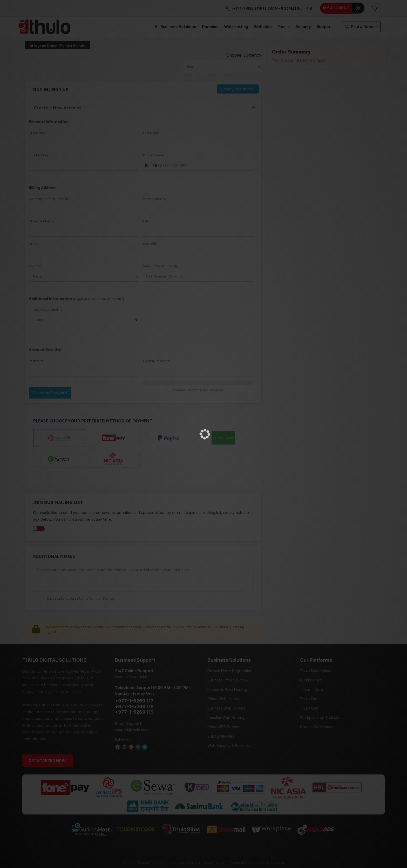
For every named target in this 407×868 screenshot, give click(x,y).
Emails (284, 10)
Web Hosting (236, 10)
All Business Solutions (175, 10)
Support (324, 10)
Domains (210, 10)
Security (303, 10)
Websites (263, 10)
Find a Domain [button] (361, 10)
